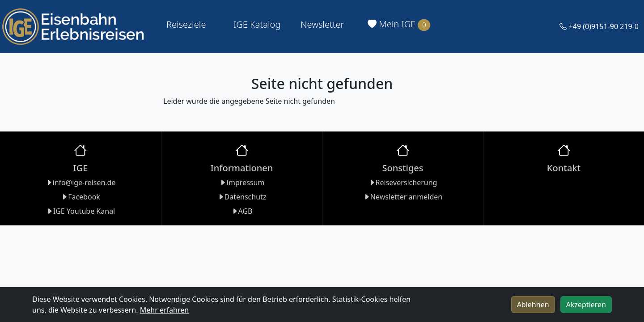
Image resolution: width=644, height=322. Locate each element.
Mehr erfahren (164, 310)
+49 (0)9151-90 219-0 (599, 26)
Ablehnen (533, 305)
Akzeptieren (586, 305)
